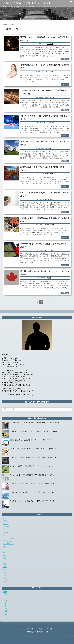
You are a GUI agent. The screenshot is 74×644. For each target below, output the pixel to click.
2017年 (6, 614)
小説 (5, 550)
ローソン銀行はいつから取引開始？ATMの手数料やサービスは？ (33, 475)
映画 (5, 555)
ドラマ (6, 532)
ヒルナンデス (8, 538)
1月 (6, 611)
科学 (5, 567)
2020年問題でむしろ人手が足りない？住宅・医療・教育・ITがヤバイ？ (35, 457)
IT (46, 123)
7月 (6, 598)
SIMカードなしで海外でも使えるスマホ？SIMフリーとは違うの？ (33, 449)
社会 (48, 44)
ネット (49, 123)
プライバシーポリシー (37, 629)
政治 (5, 552)
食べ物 (52, 97)
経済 (5, 573)
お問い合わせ (50, 629)
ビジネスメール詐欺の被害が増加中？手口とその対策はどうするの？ (34, 431)
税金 (5, 570)
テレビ (48, 250)
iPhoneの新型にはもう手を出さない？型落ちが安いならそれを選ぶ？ (34, 423)
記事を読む (65, 59)
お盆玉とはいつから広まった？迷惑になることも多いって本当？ (33, 484)
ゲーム (6, 524)
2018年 (6, 592)
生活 (48, 72)
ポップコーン (8, 544)
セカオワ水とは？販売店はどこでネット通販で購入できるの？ (32, 492)
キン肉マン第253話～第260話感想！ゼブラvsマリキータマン (31, 466)
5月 (6, 602)
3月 (6, 607)
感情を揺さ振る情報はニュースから (28, 3)
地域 (48, 174)
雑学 (52, 44)
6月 (6, 600)
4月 (6, 605)
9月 (6, 594)
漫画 (5, 558)
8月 (6, 596)
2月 (6, 609)
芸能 (5, 575)
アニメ (6, 521)
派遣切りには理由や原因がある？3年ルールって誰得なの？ (31, 440)
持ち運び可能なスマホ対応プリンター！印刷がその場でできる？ (33, 501)
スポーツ (7, 527)
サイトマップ (25, 629)
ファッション (8, 541)
